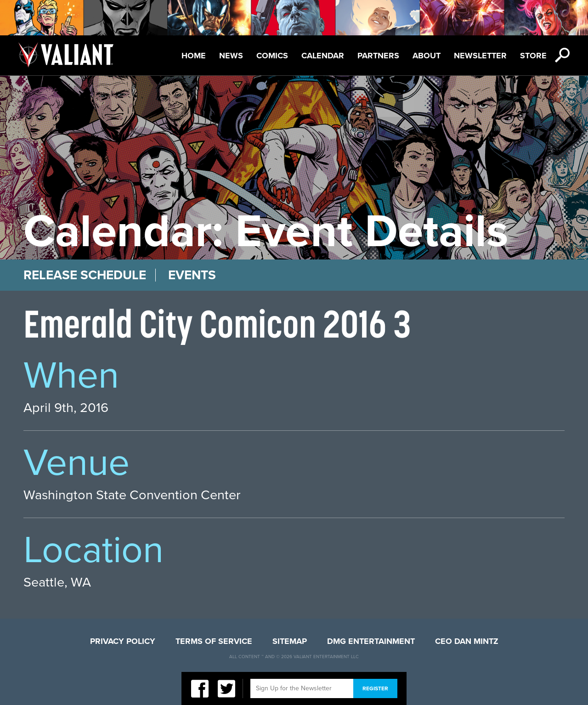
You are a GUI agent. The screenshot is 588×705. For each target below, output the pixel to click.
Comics (272, 56)
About (427, 56)
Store (533, 56)
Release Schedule (85, 275)
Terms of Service (214, 641)
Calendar (323, 56)
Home (194, 56)
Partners (378, 56)
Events (192, 275)
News (231, 56)
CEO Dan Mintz (467, 641)
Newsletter (480, 56)
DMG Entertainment (371, 641)
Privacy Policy (123, 641)
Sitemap (290, 641)
